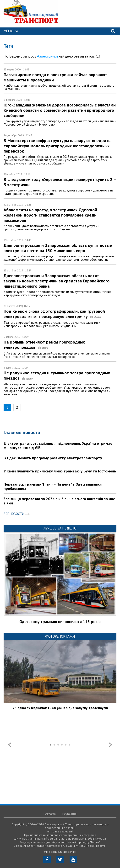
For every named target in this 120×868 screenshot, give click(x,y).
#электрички (47, 56)
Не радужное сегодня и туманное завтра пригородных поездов (57, 375)
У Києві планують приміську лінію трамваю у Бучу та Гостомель (60, 471)
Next (110, 745)
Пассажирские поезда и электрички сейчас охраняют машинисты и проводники (55, 77)
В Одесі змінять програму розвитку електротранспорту (53, 458)
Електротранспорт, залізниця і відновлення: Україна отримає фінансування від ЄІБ (58, 445)
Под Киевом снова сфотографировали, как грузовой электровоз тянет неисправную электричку (54, 314)
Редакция (69, 814)
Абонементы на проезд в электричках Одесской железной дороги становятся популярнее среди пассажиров (50, 215)
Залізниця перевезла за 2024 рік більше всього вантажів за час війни (59, 501)
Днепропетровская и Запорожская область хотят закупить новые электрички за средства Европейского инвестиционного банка (57, 281)
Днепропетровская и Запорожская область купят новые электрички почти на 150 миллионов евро (58, 248)
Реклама (50, 814)
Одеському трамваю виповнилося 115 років (60, 622)
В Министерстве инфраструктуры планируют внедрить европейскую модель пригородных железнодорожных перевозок (57, 146)
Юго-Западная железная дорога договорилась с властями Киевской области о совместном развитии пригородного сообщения (60, 110)
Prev (10, 745)
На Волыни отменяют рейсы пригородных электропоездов (44, 345)
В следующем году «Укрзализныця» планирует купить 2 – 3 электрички (60, 182)
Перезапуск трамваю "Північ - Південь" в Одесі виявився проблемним (53, 486)
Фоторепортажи (60, 636)
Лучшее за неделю (60, 528)
